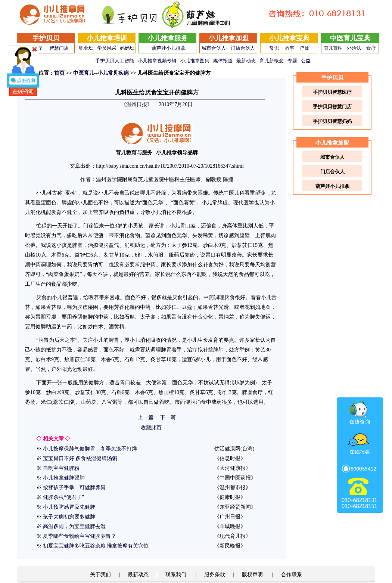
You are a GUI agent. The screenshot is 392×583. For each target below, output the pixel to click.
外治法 (354, 48)
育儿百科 (333, 48)
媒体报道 (223, 61)
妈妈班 (127, 48)
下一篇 (168, 417)
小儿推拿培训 (107, 38)
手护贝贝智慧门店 (332, 107)
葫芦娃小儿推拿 (169, 48)
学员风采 (107, 48)
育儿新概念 (272, 61)
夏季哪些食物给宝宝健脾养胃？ (80, 536)
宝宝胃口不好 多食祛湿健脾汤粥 (80, 458)
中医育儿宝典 (350, 38)
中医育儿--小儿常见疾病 (101, 73)
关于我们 (100, 575)
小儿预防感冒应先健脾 (69, 507)
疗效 (305, 48)
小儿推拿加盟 (228, 38)
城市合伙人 (214, 48)
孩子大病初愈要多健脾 (69, 517)
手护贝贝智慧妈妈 (332, 121)
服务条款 (215, 575)
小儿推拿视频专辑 (157, 61)
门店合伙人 (243, 48)
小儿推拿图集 (195, 61)
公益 (306, 61)
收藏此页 (151, 428)
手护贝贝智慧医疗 (332, 92)
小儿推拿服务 (168, 38)
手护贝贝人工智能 (115, 61)
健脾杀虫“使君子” (63, 497)
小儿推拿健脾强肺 (64, 478)
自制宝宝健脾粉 (61, 468)
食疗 (371, 48)
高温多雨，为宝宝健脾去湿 (74, 526)
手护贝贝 (46, 38)
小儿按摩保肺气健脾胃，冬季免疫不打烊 (90, 449)
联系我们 (177, 575)
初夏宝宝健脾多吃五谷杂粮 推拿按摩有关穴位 (96, 546)
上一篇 (146, 417)
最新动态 (246, 61)
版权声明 (253, 575)
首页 (59, 73)
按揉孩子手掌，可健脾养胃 (74, 488)
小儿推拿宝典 (289, 38)
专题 (292, 61)
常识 (274, 48)
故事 (290, 48)
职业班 (86, 48)
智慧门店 (59, 48)
